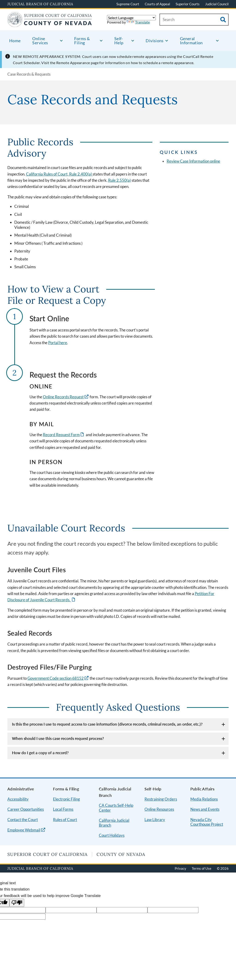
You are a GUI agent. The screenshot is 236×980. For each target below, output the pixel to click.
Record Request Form (61, 435)
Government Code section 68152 (56, 678)
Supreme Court (128, 4)
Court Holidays (112, 835)
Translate (138, 22)
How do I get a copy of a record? (40, 753)
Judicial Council (217, 4)
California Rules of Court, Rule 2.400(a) (59, 174)
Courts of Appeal (157, 4)
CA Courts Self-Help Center (116, 808)
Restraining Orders (161, 799)
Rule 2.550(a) (119, 180)
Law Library (155, 820)
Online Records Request (63, 397)
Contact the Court (23, 820)
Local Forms (63, 809)
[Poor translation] (17, 903)
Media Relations (204, 799)
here (63, 343)
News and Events (205, 809)
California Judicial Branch (114, 823)
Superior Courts (188, 4)
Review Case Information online (193, 161)
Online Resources (159, 809)
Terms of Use (202, 868)
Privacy (180, 868)
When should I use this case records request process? (58, 738)
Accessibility (18, 799)
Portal (53, 343)
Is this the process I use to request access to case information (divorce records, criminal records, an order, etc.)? (107, 724)
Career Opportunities (26, 809)
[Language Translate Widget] (131, 18)
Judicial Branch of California (40, 4)
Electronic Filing (66, 799)
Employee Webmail (24, 830)
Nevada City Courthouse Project (207, 822)
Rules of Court (65, 820)
